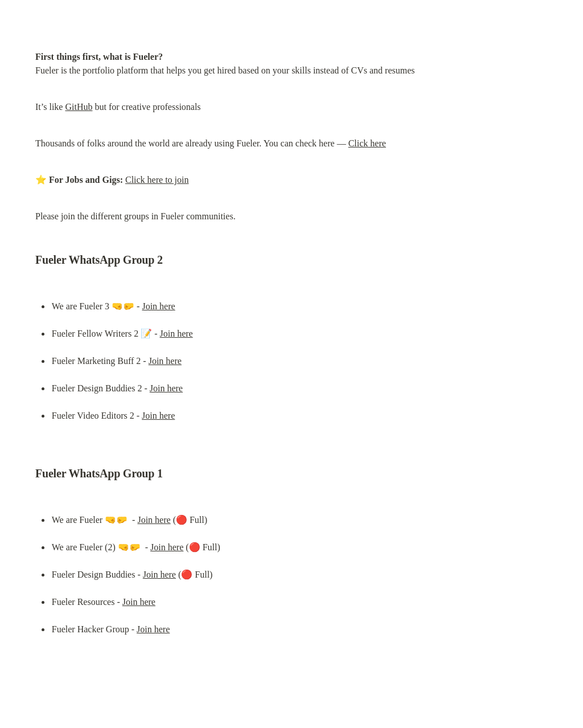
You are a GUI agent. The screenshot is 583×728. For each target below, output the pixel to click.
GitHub (79, 107)
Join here (158, 306)
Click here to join (157, 180)
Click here (367, 143)
